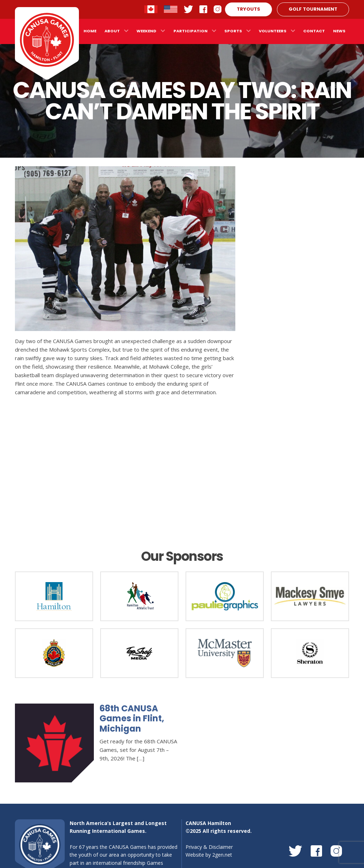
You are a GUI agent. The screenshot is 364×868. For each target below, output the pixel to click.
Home (90, 31)
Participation (191, 31)
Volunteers (273, 31)
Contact (314, 31)
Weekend (146, 31)
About (112, 31)
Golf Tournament (313, 9)
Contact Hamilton (151, 9)
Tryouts (248, 9)
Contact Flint (171, 9)
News (339, 31)
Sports (233, 31)
